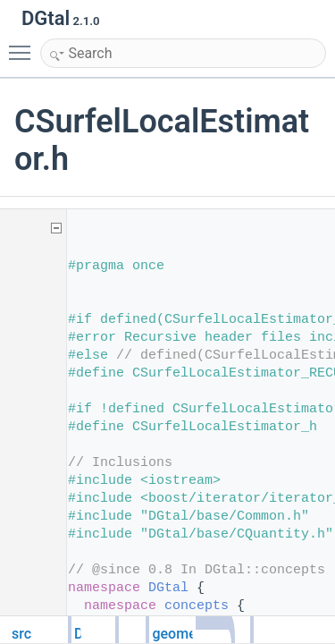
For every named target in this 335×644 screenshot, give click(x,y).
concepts (197, 606)
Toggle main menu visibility (24, 45)
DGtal (168, 588)
